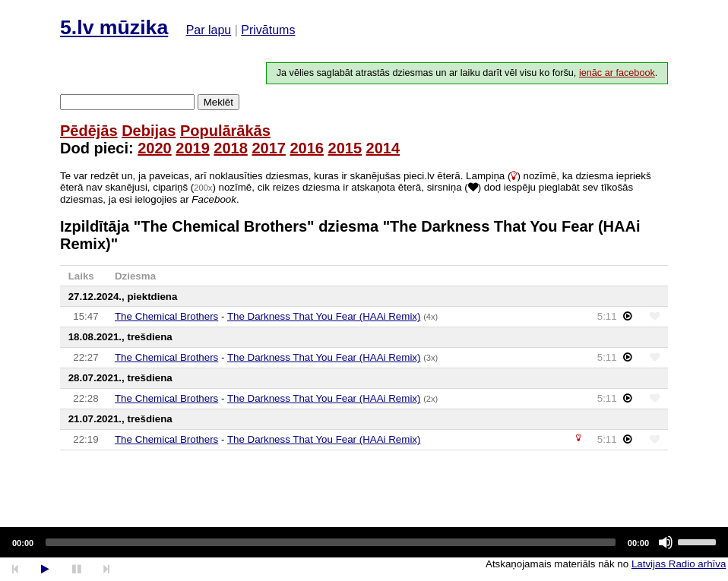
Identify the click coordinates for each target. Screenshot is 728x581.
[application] (364, 542)
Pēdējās (89, 131)
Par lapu (209, 30)
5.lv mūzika (114, 27)
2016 (307, 148)
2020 (155, 148)
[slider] (331, 542)
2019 (193, 148)
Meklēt (218, 102)
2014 (383, 148)
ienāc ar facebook (617, 73)
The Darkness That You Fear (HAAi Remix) (324, 316)
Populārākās (225, 131)
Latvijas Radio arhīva (679, 564)
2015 (345, 148)
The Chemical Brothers (166, 316)
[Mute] (666, 542)
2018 (231, 148)
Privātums (268, 30)
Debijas (149, 131)
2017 (269, 148)
